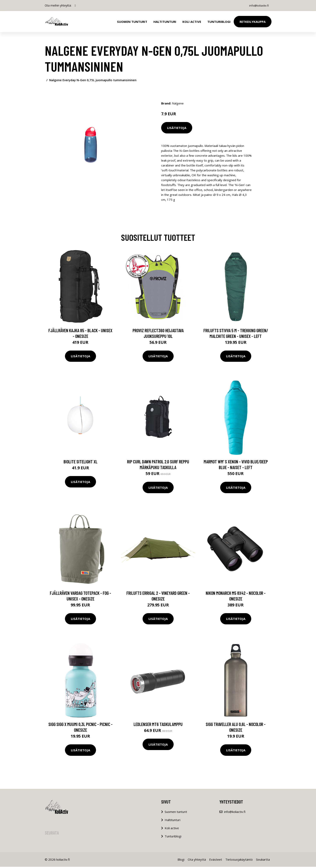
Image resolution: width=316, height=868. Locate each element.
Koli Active (192, 22)
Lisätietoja (177, 128)
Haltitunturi (165, 22)
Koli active (172, 829)
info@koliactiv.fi (258, 5)
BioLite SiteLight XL (80, 463)
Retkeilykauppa (253, 22)
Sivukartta (263, 861)
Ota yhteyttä (197, 861)
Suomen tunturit (132, 22)
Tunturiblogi (219, 22)
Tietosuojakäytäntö (239, 861)
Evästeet (216, 861)
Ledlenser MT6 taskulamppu (158, 725)
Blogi (181, 861)
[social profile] (75, 6)
